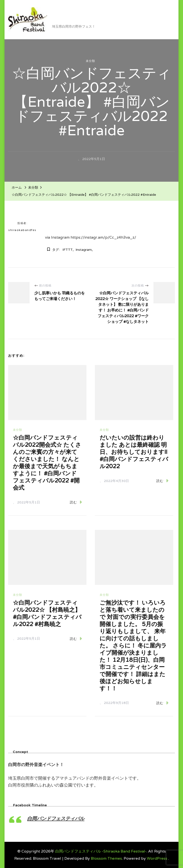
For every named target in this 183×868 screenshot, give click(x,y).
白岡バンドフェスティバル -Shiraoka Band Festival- (98, 16)
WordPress (157, 858)
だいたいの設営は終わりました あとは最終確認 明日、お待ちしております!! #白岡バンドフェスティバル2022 (134, 452)
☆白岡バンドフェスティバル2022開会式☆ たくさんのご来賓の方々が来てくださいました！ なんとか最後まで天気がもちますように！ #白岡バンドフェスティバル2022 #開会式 (47, 463)
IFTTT (68, 250)
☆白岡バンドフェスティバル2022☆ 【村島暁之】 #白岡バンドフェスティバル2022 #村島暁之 (47, 613)
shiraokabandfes (22, 230)
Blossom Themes (106, 858)
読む (76, 502)
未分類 (90, 61)
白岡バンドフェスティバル (56, 818)
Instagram (84, 250)
